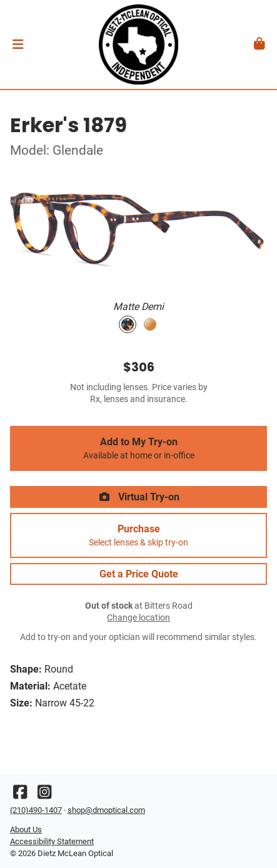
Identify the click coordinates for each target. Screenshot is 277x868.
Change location (138, 618)
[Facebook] (20, 795)
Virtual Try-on (139, 497)
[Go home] (138, 44)
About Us (26, 829)
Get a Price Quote (139, 574)
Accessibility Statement (52, 841)
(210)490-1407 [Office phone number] (36, 810)
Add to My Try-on (138, 448)
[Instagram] (44, 795)
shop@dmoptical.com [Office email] (106, 810)
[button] (18, 44)
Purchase (138, 535)
